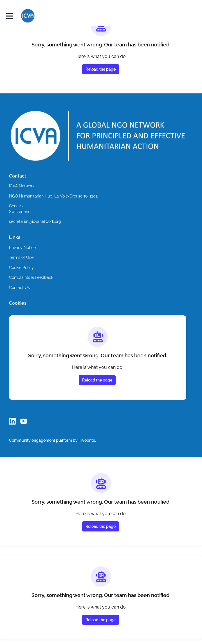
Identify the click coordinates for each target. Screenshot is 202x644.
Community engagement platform (41, 440)
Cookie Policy (22, 268)
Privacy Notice (23, 248)
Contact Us (19, 288)
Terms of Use (22, 258)
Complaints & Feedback (31, 278)
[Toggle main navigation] (9, 16)
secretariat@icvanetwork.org (36, 222)
